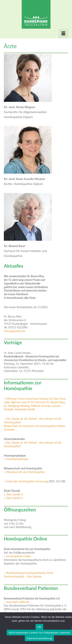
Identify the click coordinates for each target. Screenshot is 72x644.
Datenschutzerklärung (39, 638)
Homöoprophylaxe (17, 459)
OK (39, 627)
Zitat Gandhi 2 (15, 498)
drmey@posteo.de (14, 331)
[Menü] (63, 34)
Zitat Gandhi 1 (15, 494)
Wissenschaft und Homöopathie (25, 472)
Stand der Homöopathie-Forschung (27, 481)
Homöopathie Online (19, 556)
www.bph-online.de (18, 602)
